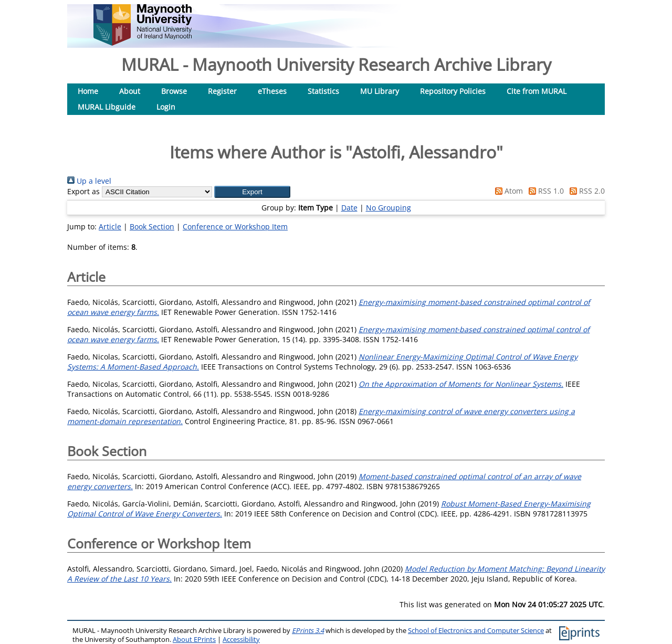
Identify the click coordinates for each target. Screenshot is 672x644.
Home (88, 91)
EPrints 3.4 (308, 631)
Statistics (323, 91)
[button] (252, 192)
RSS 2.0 (585, 191)
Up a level (89, 181)
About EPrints (194, 640)
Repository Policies (453, 91)
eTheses (272, 91)
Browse (174, 91)
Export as (83, 191)
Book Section (152, 226)
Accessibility (241, 640)
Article (110, 226)
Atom (507, 191)
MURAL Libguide (107, 107)
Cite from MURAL (537, 91)
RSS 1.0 (544, 191)
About (130, 91)
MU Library (380, 91)
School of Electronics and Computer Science (476, 631)
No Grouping (388, 208)
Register (222, 91)
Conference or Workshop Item (235, 226)
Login (166, 107)
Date (349, 208)
